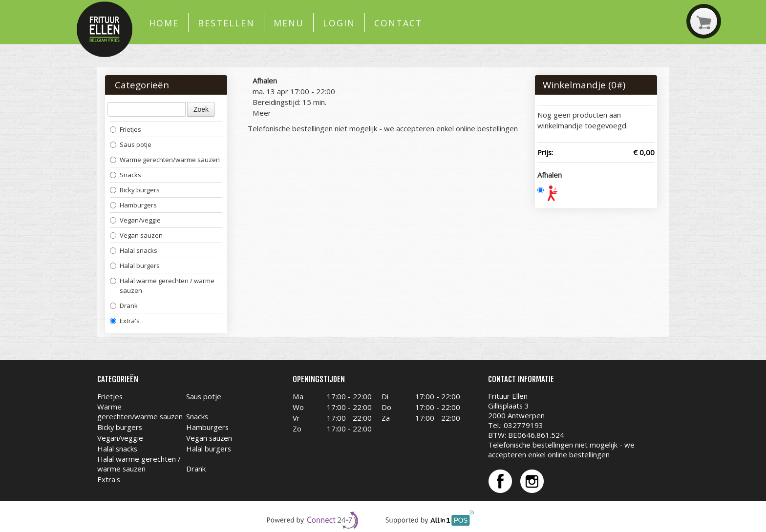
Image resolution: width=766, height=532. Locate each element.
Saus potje (131, 144)
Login (339, 23)
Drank (124, 306)
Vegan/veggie (135, 220)
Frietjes (126, 129)
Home (164, 23)
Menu (289, 23)
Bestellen (226, 23)
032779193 (523, 425)
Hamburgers (133, 205)
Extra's (125, 321)
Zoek (201, 109)
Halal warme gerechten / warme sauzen (162, 286)
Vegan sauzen (136, 235)
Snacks (126, 175)
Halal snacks (134, 250)
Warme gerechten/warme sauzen (165, 160)
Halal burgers (135, 266)
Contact (398, 23)
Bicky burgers (135, 190)
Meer (262, 113)
